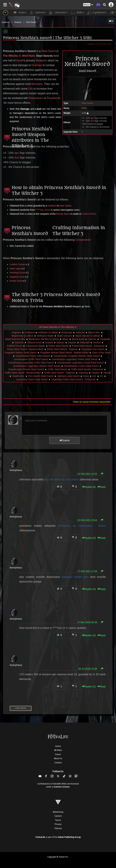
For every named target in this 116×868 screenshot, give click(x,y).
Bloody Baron (63, 214)
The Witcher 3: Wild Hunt (19, 56)
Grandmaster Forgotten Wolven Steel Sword (77, 356)
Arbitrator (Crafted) (48, 332)
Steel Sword (87, 103)
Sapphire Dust (17, 277)
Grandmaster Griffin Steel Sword (31, 359)
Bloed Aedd (78, 339)
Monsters (37, 84)
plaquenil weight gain (75, 577)
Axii (92, 121)
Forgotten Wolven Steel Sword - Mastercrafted (64, 353)
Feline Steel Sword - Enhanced (88, 346)
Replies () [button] (89, 487)
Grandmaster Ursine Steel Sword (81, 366)
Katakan (52, 206)
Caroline (19, 343)
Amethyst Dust (17, 273)
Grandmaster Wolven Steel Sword (26, 369)
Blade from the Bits (15, 339)
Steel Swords (31, 22)
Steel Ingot (15, 269)
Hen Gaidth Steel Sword (41, 376)
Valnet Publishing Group (69, 837)
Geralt (20, 60)
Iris (102, 376)
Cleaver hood (34, 343)
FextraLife (40, 837)
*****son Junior (43, 210)
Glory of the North (102, 353)
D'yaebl (49, 343)
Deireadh (85, 343)
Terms (58, 820)
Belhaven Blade (45, 336)
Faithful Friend (15, 346)
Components (83, 240)
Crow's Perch (89, 214)
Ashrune (80, 332)
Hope (86, 376)
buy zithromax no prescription (62, 479)
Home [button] (20, 13)
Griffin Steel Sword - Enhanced (87, 369)
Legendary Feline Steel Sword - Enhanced (73, 379)
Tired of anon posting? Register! (92, 402)
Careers (58, 816)
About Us (58, 758)
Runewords (54, 98)
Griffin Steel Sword (57, 369)
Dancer (60, 343)
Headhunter (18, 376)
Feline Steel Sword (59, 346)
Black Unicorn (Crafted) (88, 336)
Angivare (16, 332)
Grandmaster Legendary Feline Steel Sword (75, 359)
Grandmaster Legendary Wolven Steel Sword (37, 366)
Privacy (58, 824)
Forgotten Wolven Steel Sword (21, 353)
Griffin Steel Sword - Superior (60, 373)
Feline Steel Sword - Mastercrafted (25, 349)
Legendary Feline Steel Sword (32, 379)
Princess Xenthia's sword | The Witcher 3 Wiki (47, 38)
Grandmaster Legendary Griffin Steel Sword (31, 363)
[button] (88, 5)
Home (58, 746)
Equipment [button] (97, 13)
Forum (58, 754)
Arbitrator (30, 332)
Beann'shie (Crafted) (22, 336)
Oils (31, 89)
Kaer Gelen (65, 206)
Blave (65, 339)
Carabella (105, 339)
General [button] (38, 13)
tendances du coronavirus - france (82, 526)
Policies (58, 828)
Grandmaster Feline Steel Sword (33, 356)
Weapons (18, 22)
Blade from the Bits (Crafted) (44, 339)
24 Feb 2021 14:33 (87, 474)
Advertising (58, 812)
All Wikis (58, 750)
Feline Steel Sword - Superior (62, 349)
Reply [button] (102, 487)
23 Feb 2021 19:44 (87, 520)
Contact (58, 763)
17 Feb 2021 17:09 (87, 571)
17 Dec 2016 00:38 (87, 622)
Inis (94, 376)
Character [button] (58, 13)
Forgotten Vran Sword (93, 349)
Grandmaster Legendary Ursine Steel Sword (80, 363)
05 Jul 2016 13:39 (88, 669)
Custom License (62, 787)
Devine (97, 343)
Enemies (37, 65)
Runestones (36, 98)
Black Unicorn (64, 336)
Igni (92, 118)
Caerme (92, 339)
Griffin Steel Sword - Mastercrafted (23, 373)
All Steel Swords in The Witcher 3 (58, 327)
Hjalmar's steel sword (68, 376)
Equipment (6, 22)
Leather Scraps (18, 264)
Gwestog (83, 373)
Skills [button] (78, 13)
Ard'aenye (67, 332)
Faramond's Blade (35, 346)
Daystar (72, 343)
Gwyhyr (95, 373)
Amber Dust (16, 281)
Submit (64, 440)
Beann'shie (94, 332)
